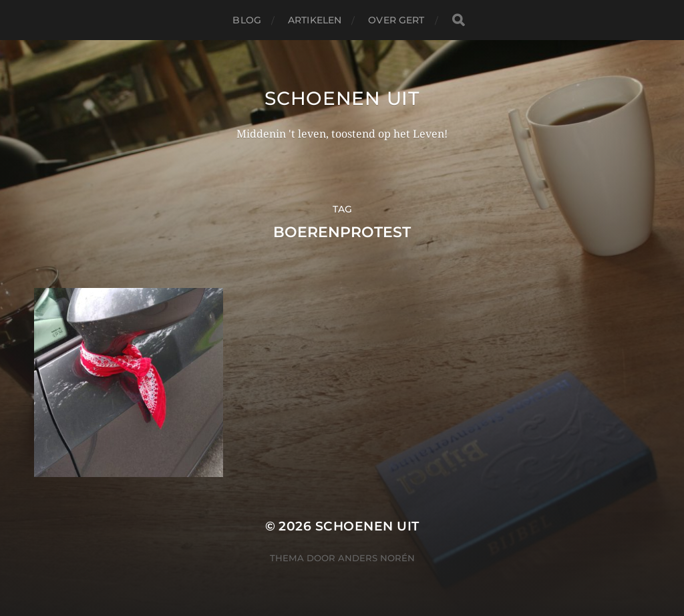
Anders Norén (376, 558)
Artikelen (315, 20)
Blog (247, 20)
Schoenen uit (342, 98)
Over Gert (396, 20)
